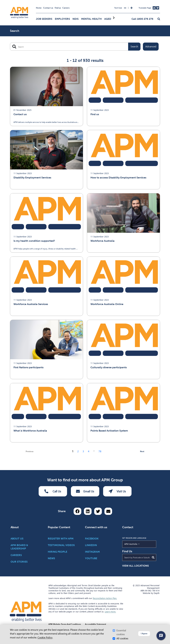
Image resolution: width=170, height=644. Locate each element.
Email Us (85, 491)
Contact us (48, 8)
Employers (62, 19)
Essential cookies (121, 632)
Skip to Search (9, 1)
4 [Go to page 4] (89, 451)
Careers (66, 8)
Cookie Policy (45, 637)
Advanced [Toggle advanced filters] (151, 46)
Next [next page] (142, 451)
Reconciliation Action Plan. (105, 598)
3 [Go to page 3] (83, 451)
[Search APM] (75, 47)
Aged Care (111, 19)
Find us (58, 8)
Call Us (53, 491)
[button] (159, 19)
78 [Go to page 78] (100, 451)
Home (39, 8)
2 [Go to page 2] (78, 451)
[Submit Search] (153, 557)
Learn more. (110, 612)
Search (134, 46)
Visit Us (117, 491)
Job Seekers (44, 19)
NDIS (76, 19)
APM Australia (138, 544)
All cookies (122, 638)
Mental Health (91, 19)
